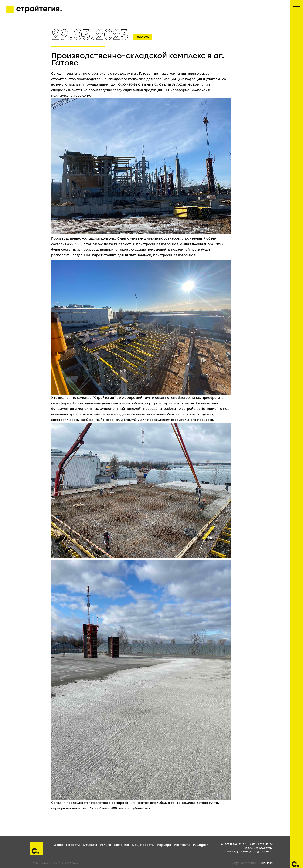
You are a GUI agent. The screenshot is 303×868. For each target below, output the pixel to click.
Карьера (164, 845)
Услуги (105, 845)
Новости (73, 845)
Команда (122, 845)
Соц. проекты (143, 845)
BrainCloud (266, 863)
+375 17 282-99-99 (235, 844)
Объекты (90, 845)
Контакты (182, 845)
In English (201, 845)
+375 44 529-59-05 (261, 844)
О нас (58, 845)
